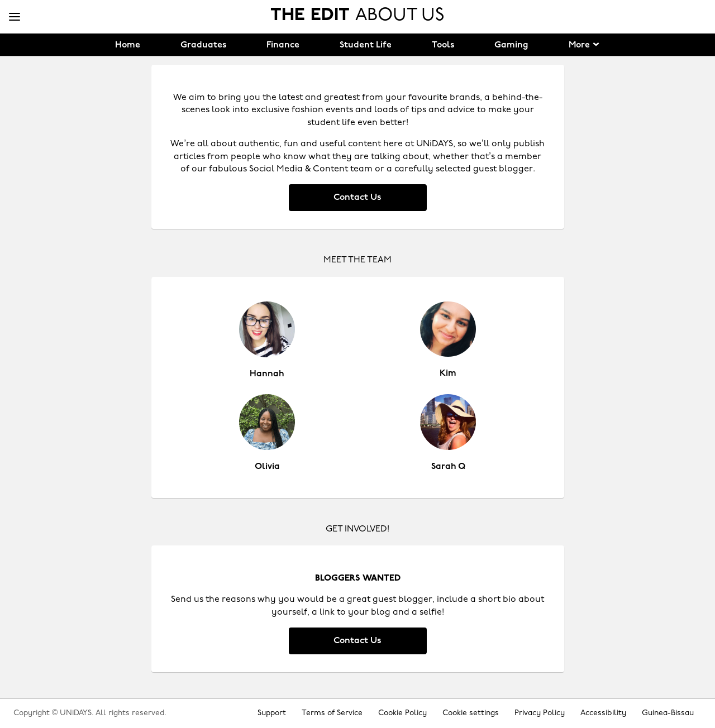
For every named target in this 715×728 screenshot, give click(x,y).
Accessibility (603, 713)
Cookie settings (471, 713)
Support (272, 713)
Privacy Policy (540, 713)
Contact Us (357, 198)
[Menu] (15, 17)
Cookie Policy (402, 713)
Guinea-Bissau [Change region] (668, 713)
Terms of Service (332, 713)
